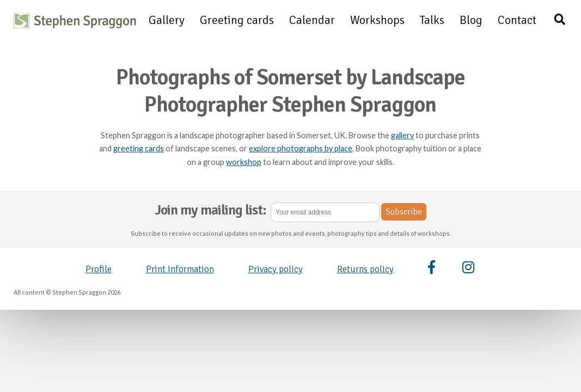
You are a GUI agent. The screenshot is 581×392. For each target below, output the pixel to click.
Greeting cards (237, 20)
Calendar (312, 20)
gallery (402, 135)
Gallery (167, 20)
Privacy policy (276, 269)
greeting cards (139, 148)
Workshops (377, 20)
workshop (244, 162)
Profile (99, 269)
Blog (471, 20)
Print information (180, 269)
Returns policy (365, 269)
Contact (517, 20)
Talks (432, 20)
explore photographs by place (301, 148)
